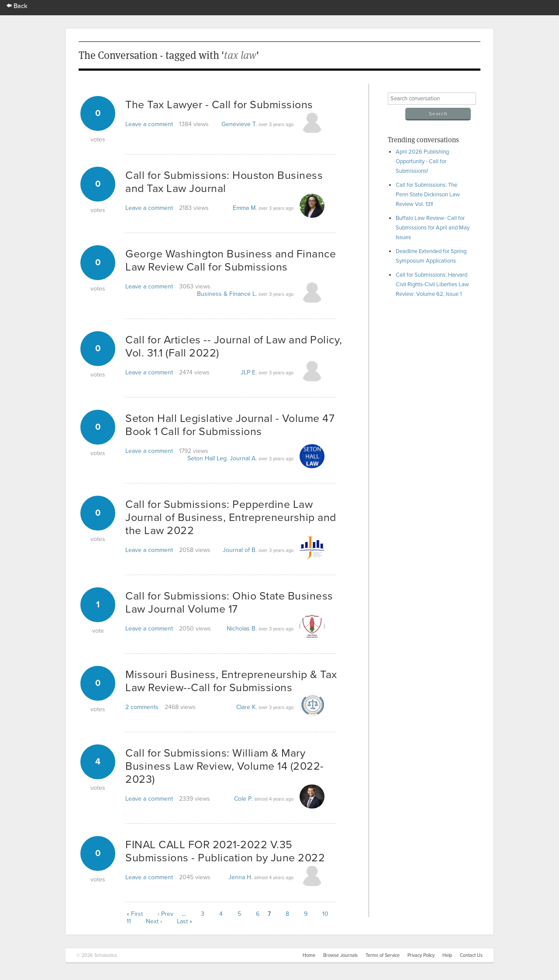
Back (17, 6)
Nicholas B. (242, 629)
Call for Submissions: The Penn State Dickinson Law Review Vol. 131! (428, 195)
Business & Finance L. (227, 294)
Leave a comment (149, 124)
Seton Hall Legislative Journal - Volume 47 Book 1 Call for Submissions (230, 425)
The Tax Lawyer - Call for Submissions (219, 105)
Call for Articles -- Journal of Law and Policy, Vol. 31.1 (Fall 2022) (234, 346)
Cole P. (243, 799)
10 (325, 914)
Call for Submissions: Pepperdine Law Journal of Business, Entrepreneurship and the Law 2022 (231, 517)
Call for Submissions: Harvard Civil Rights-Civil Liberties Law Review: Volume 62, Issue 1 (432, 284)
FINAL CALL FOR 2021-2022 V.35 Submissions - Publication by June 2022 (225, 851)
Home (309, 955)
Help (447, 955)
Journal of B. (240, 550)
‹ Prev (166, 914)
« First (135, 914)
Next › (154, 921)
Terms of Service (383, 955)
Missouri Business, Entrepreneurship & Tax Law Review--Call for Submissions (231, 681)
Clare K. (247, 707)
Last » (185, 921)
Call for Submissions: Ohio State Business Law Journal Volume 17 (229, 603)
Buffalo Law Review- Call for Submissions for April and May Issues (433, 228)
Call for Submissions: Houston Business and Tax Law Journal (224, 182)
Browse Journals (340, 955)
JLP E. (249, 372)
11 (129, 921)
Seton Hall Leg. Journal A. (222, 458)
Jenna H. (240, 877)
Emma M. (245, 208)
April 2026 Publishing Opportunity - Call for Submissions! (422, 161)
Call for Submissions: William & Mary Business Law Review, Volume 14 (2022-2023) (225, 766)
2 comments (142, 707)
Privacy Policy (421, 955)
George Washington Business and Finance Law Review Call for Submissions (231, 260)
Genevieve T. (239, 124)
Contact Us (471, 955)
